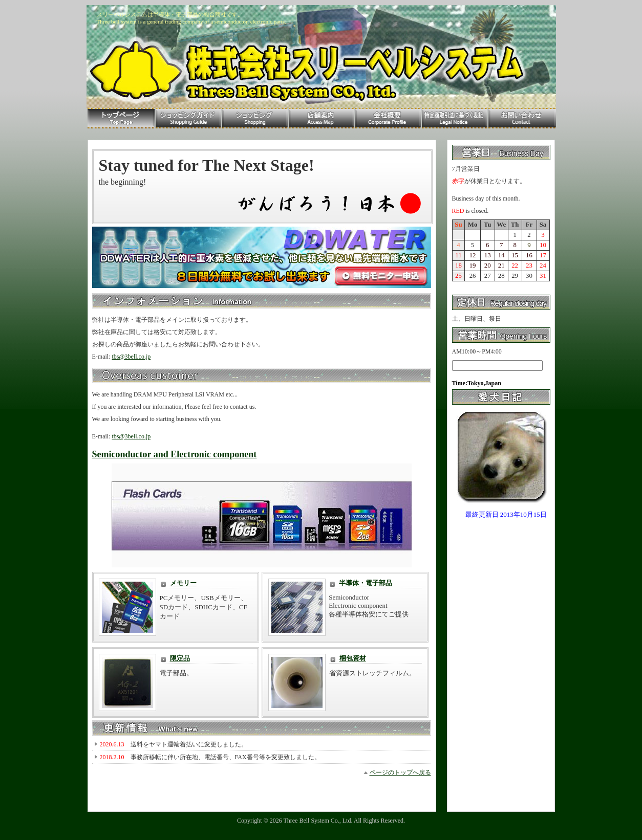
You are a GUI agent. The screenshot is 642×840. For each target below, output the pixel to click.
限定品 (180, 658)
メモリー (183, 583)
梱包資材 (353, 658)
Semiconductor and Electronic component (175, 454)
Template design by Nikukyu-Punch (321, 827)
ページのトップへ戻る (400, 772)
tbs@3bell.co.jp (132, 357)
